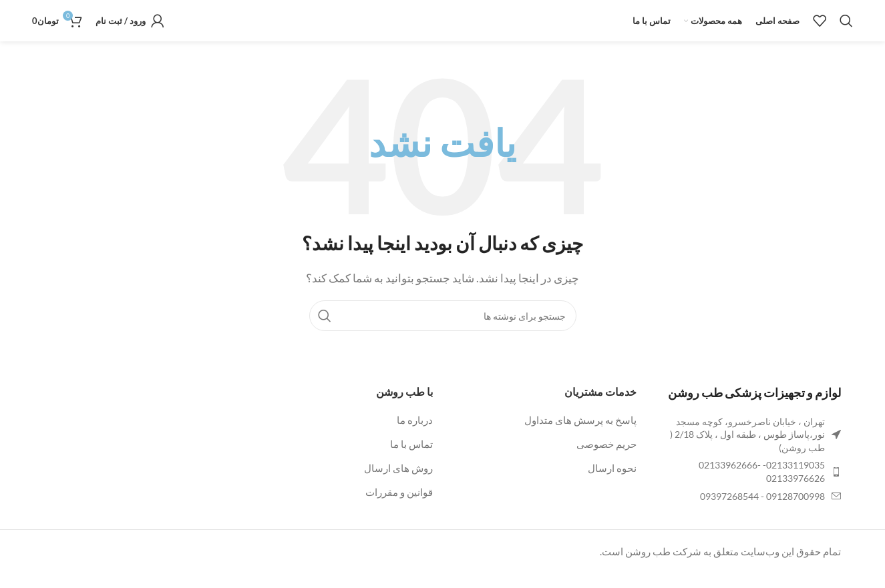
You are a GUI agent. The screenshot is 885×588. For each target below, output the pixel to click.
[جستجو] (846, 29)
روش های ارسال (398, 483)
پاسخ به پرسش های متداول (580, 435)
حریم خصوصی (606, 459)
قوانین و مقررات (399, 507)
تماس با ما (411, 459)
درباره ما (415, 435)
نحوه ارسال (612, 483)
